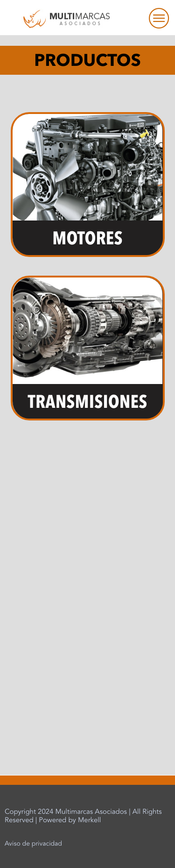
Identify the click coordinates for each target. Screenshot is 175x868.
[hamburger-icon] (154, 18)
